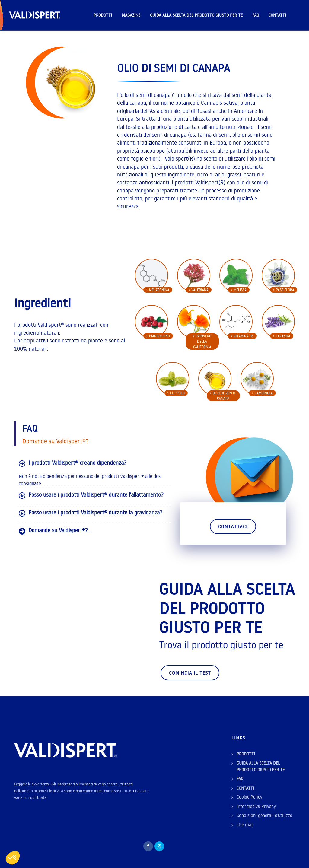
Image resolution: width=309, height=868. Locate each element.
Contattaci (233, 526)
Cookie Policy (249, 797)
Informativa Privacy (256, 806)
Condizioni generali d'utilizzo (264, 815)
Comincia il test (190, 673)
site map (245, 825)
